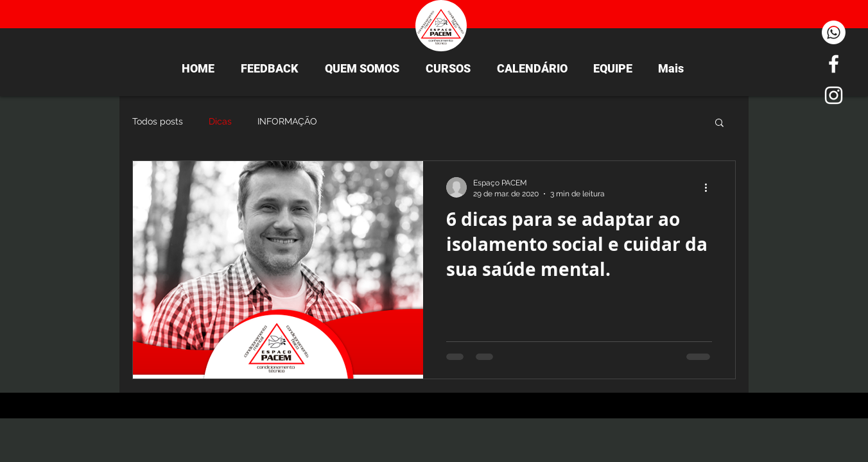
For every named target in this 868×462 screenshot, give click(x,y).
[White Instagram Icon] (834, 95)
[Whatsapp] (834, 32)
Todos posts (158, 121)
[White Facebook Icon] (834, 64)
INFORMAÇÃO (287, 121)
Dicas (220, 121)
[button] (719, 124)
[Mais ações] (710, 187)
